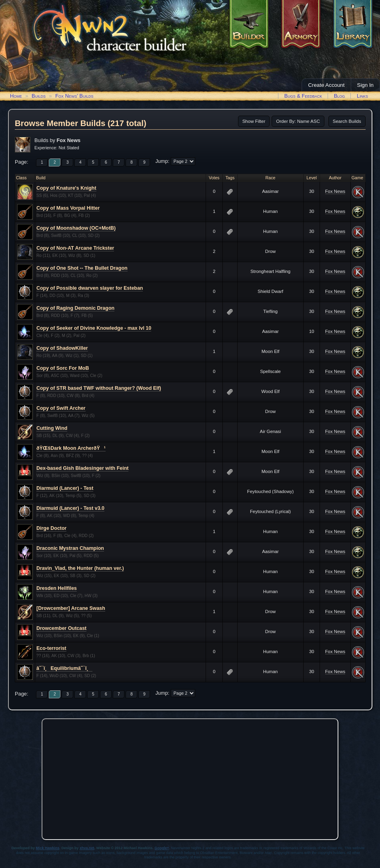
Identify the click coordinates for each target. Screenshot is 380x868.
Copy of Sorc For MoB (63, 368)
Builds (39, 96)
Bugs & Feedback (303, 96)
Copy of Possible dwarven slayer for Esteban (90, 288)
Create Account (326, 85)
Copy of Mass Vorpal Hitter (68, 208)
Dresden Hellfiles (57, 588)
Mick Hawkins (48, 848)
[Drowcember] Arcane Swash (71, 608)
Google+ (162, 848)
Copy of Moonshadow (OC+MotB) (76, 228)
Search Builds (347, 121)
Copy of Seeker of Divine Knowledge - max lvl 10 (94, 328)
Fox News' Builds (74, 96)
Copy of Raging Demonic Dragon (75, 308)
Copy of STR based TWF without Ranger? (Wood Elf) (99, 388)
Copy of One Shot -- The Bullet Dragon (82, 268)
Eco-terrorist (51, 648)
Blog (340, 96)
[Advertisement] (190, 777)
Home (16, 96)
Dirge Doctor (51, 528)
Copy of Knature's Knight (66, 188)
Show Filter (254, 121)
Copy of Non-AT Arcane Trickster (75, 248)
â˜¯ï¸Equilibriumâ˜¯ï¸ (64, 668)
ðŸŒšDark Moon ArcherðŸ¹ (71, 448)
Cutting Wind (52, 428)
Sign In (366, 85)
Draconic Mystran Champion (70, 548)
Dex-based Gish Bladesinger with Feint (82, 468)
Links (362, 96)
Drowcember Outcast (61, 628)
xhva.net (87, 848)
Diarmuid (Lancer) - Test (65, 488)
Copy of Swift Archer (61, 408)
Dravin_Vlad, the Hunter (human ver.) (80, 568)
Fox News (335, 191)
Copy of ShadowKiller (62, 348)
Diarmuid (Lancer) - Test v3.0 (70, 508)
